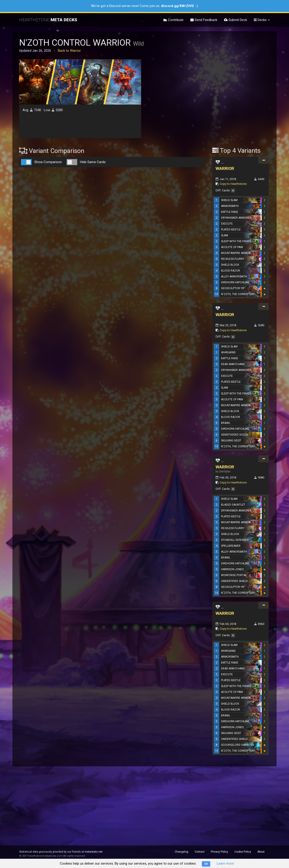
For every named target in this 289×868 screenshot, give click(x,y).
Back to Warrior (69, 51)
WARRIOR (225, 168)
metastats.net (94, 852)
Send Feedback (204, 20)
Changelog (182, 852)
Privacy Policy (219, 852)
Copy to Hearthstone (233, 184)
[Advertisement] (240, 71)
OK (206, 864)
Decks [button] (262, 20)
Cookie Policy (243, 852)
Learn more (225, 863)
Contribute (173, 20)
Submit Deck (235, 20)
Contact (200, 852)
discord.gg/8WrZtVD (177, 6)
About (261, 852)
